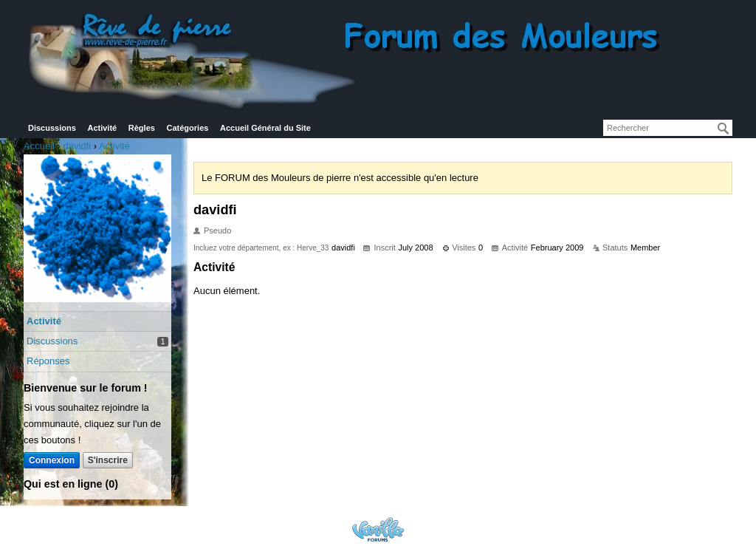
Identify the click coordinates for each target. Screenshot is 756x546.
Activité (102, 128)
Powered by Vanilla (378, 529)
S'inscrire (108, 460)
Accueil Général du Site (265, 128)
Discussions (52, 128)
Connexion (52, 460)
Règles (142, 128)
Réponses (48, 361)
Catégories (188, 128)
